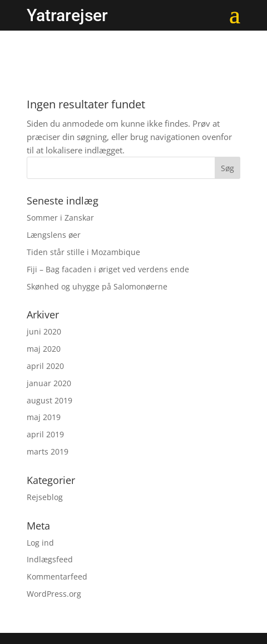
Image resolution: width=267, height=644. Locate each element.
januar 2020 (49, 383)
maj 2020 (44, 349)
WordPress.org (54, 594)
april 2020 (45, 366)
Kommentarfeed (57, 576)
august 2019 (50, 400)
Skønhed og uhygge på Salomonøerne (97, 286)
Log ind (40, 543)
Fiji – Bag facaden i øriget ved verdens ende (108, 269)
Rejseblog (45, 497)
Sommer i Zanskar (60, 218)
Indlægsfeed (50, 559)
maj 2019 (44, 417)
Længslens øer (54, 235)
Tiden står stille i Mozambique (83, 252)
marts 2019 (48, 451)
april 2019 (45, 434)
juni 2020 (44, 331)
